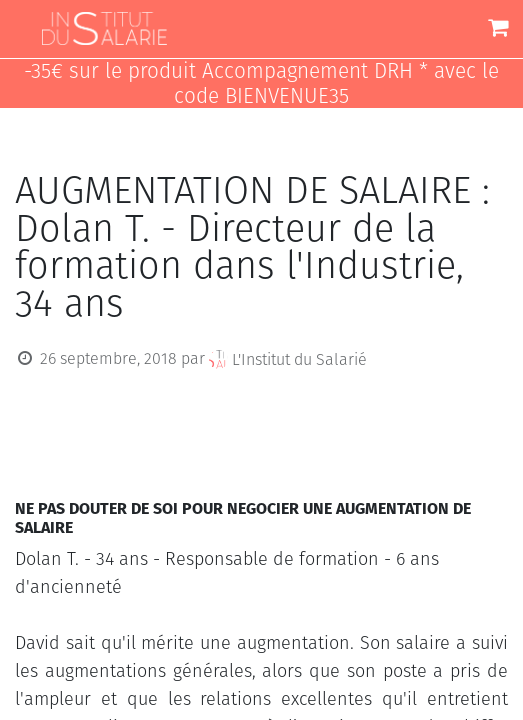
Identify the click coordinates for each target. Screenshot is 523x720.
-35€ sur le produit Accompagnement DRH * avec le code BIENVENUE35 (261, 84)
